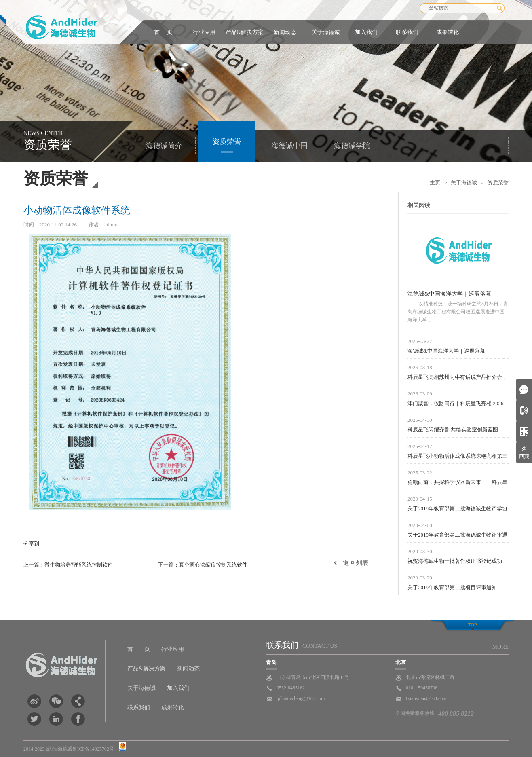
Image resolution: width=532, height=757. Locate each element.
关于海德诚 (326, 32)
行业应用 (204, 32)
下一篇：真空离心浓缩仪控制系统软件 (203, 565)
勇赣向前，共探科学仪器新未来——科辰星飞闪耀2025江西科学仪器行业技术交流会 (457, 483)
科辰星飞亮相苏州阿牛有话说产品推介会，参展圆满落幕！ (457, 378)
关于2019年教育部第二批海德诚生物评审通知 (457, 536)
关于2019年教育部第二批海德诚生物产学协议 (457, 510)
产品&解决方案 (245, 32)
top (472, 625)
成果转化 (448, 32)
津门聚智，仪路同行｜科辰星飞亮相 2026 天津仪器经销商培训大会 (455, 404)
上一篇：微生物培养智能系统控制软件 (68, 565)
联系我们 (407, 32)
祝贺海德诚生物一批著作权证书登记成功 (455, 561)
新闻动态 (285, 32)
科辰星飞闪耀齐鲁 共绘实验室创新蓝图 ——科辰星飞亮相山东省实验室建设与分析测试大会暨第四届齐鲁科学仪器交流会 (457, 431)
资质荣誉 (227, 142)
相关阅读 (419, 205)
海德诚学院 (352, 146)
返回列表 (356, 563)
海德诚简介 (164, 146)
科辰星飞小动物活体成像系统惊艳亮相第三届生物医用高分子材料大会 (457, 457)
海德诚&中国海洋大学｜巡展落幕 (449, 294)
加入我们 (366, 32)
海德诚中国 (289, 146)
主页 (435, 183)
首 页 (163, 32)
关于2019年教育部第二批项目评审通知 (452, 587)
